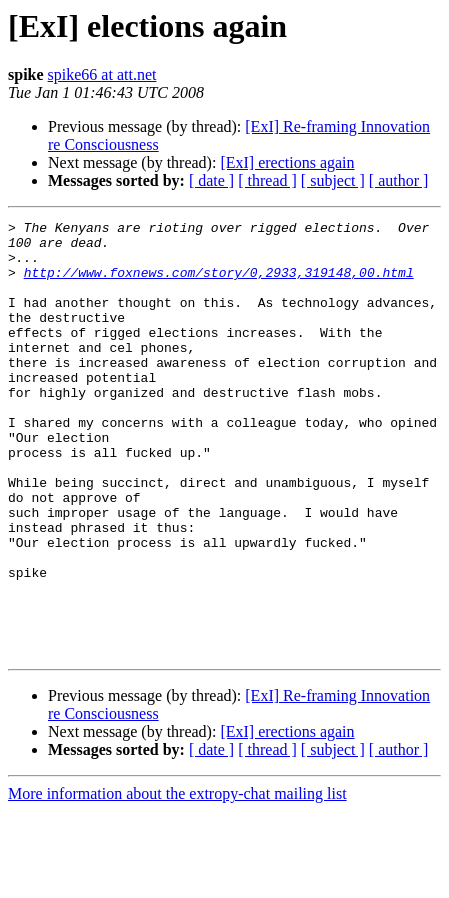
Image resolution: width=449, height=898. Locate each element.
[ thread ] (267, 180)
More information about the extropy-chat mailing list (177, 880)
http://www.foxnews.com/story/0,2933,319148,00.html (219, 284)
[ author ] (399, 180)
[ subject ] (333, 180)
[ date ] (211, 180)
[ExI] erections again (287, 162)
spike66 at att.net (102, 74)
